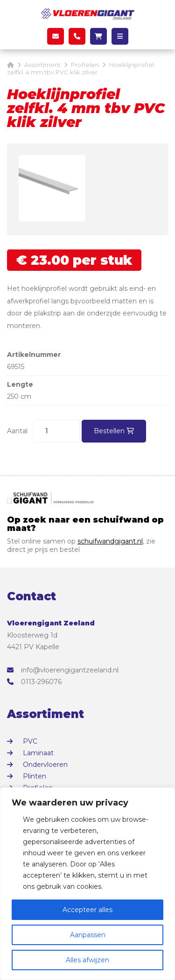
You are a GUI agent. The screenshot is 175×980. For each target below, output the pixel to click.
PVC (30, 741)
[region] (87, 884)
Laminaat (38, 753)
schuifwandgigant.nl (110, 541)
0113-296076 (34, 682)
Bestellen (114, 431)
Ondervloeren (45, 765)
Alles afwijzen (87, 960)
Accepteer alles (87, 910)
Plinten (35, 776)
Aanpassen (88, 935)
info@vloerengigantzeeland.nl (63, 670)
